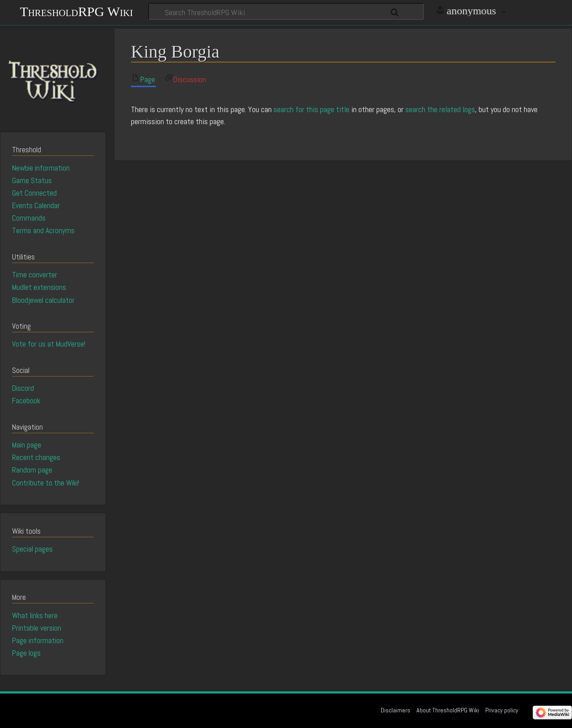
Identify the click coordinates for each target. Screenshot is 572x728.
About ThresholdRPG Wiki (448, 710)
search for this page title (311, 109)
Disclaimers (395, 710)
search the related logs (440, 109)
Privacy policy (502, 710)
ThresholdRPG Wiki (76, 10)
